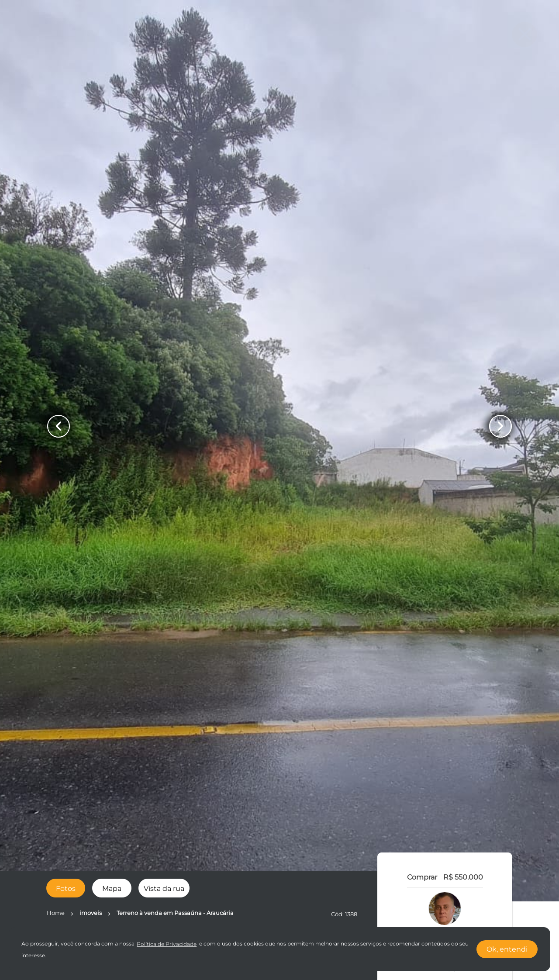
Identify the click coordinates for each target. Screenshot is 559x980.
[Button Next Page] (500, 426)
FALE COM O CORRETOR (445, 687)
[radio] (66, 888)
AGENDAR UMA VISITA (445, 712)
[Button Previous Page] (59, 426)
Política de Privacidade (167, 944)
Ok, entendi (507, 949)
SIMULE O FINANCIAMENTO (445, 772)
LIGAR (445, 662)
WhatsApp (445, 636)
